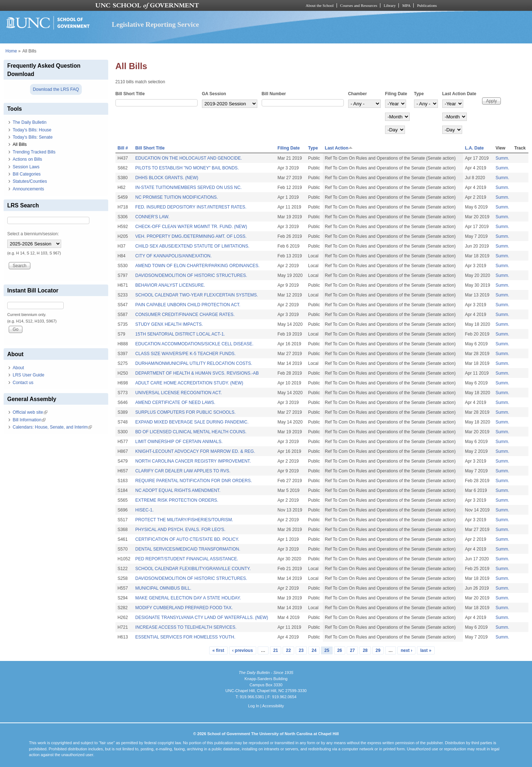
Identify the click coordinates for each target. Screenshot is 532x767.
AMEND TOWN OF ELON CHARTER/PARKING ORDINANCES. (197, 266)
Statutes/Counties (30, 181)
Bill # (123, 148)
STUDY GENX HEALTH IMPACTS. (169, 324)
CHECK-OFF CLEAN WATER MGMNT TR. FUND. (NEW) (191, 227)
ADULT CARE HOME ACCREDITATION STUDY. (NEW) (189, 383)
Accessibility (273, 706)
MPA (406, 5)
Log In (254, 706)
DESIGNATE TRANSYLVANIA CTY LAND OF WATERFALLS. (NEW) (202, 618)
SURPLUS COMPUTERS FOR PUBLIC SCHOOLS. (185, 412)
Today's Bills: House (32, 130)
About (18, 368)
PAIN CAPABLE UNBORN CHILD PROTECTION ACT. (188, 305)
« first (218, 650)
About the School (320, 5)
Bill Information (29, 420)
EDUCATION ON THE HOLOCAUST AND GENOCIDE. (189, 158)
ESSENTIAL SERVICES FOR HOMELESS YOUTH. (185, 637)
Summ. (502, 158)
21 (276, 650)
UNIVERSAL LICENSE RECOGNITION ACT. (179, 393)
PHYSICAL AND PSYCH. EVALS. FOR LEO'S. (180, 530)
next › (406, 650)
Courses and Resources (359, 5)
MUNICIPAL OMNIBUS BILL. (163, 588)
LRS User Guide (28, 375)
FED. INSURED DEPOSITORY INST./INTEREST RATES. (191, 207)
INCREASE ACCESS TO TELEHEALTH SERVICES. (186, 627)
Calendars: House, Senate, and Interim (52, 427)
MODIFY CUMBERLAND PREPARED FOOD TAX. (184, 608)
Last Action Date (459, 94)
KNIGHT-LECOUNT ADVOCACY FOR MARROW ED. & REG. (195, 451)
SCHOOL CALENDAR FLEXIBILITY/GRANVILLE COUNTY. (193, 569)
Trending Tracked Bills (34, 152)
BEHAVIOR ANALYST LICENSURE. (170, 285)
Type (419, 94)
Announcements (28, 189)
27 (352, 650)
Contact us (23, 383)
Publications (427, 5)
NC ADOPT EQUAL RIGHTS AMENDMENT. (178, 490)
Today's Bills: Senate (33, 137)
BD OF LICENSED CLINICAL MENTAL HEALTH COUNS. (191, 432)
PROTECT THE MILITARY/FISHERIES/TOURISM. (184, 520)
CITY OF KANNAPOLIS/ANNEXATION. (174, 256)
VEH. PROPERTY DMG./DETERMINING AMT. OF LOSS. (191, 236)
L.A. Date (474, 148)
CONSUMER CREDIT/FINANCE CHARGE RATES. (185, 315)
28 (365, 650)
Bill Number (274, 94)
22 (288, 650)
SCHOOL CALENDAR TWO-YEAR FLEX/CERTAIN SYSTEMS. (197, 295)
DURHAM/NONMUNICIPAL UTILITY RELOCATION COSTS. (194, 363)
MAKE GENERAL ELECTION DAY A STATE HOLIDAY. (188, 598)
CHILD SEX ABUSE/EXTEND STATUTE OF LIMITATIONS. (192, 246)
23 (301, 650)
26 (340, 650)
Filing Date (396, 94)
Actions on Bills (27, 159)
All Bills (20, 144)
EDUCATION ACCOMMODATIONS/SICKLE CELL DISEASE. (195, 344)
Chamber (358, 94)
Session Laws (26, 167)
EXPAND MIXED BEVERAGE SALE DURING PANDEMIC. (192, 422)
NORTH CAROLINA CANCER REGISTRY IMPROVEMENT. (193, 461)
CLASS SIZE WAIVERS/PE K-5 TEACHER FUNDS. (185, 354)
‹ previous (243, 650)
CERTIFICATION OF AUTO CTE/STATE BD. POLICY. (187, 539)
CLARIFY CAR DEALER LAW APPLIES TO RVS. (183, 471)
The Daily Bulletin (29, 122)
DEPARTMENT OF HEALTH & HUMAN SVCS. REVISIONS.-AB (197, 373)
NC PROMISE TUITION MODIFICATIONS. (177, 197)
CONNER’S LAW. (152, 217)
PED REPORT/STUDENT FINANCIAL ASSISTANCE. (187, 559)
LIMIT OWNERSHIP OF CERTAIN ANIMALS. (179, 442)
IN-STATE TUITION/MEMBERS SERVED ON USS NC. (189, 187)
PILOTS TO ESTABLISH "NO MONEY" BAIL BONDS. (187, 168)
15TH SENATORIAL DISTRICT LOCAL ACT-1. (180, 334)
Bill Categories (27, 174)
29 (378, 650)
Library (390, 5)
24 (314, 650)
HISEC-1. (145, 510)
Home (11, 51)
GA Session (214, 94)
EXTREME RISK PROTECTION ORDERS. (177, 500)
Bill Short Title (130, 94)
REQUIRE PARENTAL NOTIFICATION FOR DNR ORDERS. (194, 481)
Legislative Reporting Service (155, 24)
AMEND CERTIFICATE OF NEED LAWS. (175, 403)
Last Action (339, 148)
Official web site (30, 412)
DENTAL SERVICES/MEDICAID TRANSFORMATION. (188, 549)
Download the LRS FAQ (56, 89)
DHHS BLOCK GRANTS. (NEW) (167, 178)
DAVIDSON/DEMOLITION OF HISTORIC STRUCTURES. (191, 275)
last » (426, 650)
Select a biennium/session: (33, 234)
